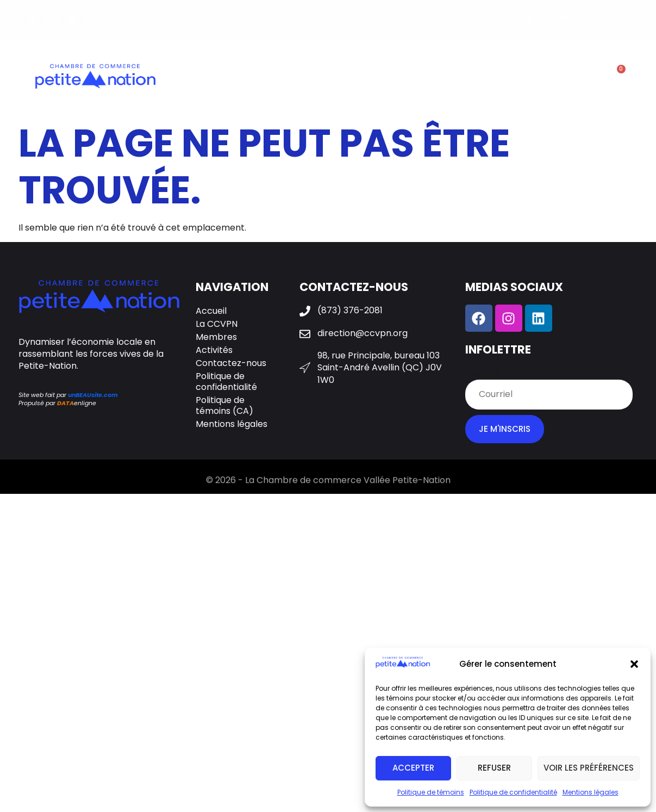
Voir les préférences (589, 768)
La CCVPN (252, 78)
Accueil (211, 311)
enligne (77, 403)
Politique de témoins (431, 792)
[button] (634, 664)
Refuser (494, 768)
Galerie (446, 78)
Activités (388, 78)
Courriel (482, 374)
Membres (320, 78)
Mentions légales (591, 792)
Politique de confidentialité (513, 792)
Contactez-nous (523, 78)
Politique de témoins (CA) (224, 405)
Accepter (413, 768)
